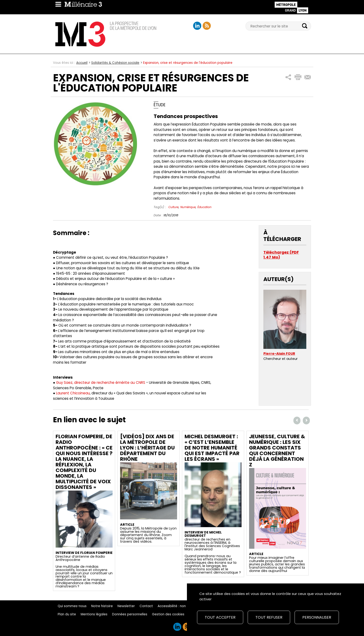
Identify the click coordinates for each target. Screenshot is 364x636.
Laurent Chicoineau (73, 393)
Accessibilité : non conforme (180, 606)
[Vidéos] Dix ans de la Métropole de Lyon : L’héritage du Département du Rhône (147, 448)
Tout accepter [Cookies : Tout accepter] (220, 617)
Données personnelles (130, 614)
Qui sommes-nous (72, 606)
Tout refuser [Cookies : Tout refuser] (269, 617)
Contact (146, 606)
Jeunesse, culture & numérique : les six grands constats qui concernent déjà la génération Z (277, 451)
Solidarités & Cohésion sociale (115, 63)
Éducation (205, 207)
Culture (173, 207)
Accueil (82, 63)
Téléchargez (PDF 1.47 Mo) (281, 255)
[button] (288, 77)
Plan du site (67, 614)
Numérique (188, 207)
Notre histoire (102, 606)
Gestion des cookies (168, 614)
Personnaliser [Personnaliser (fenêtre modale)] (317, 617)
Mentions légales (94, 614)
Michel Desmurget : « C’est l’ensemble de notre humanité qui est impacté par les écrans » (212, 448)
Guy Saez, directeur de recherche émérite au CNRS (101, 383)
